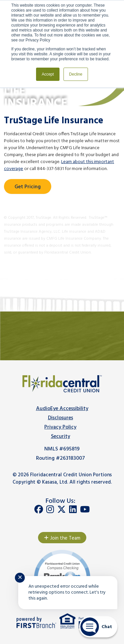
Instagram (50, 509)
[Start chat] (98, 627)
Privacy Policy (60, 427)
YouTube (85, 509)
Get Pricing (28, 187)
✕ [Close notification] (20, 578)
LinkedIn (73, 509)
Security (61, 437)
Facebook (39, 509)
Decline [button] (76, 74)
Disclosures (61, 418)
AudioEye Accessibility (62, 409)
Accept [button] (48, 74)
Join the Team (65, 538)
